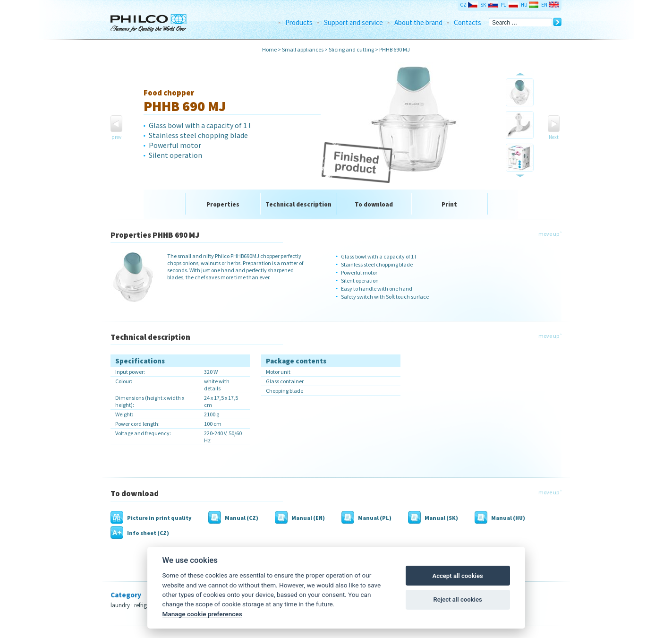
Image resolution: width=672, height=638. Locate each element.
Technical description (298, 204)
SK (483, 5)
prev (116, 137)
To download (374, 204)
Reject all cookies (458, 599)
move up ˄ (550, 234)
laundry (120, 605)
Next (554, 137)
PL (503, 5)
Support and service (353, 22)
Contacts (468, 22)
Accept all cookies (457, 576)
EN (544, 5)
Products (299, 22)
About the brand (418, 22)
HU (524, 5)
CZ (463, 5)
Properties (223, 204)
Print (449, 204)
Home (269, 49)
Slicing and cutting (351, 49)
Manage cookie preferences (202, 614)
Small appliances (303, 49)
